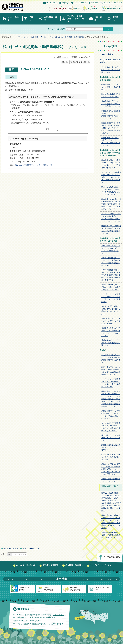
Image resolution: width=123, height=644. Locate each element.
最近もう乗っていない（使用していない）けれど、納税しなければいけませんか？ (111, 142)
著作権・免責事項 (50, 565)
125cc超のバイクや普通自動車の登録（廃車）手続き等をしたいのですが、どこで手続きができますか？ (111, 177)
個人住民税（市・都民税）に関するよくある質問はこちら (111, 70)
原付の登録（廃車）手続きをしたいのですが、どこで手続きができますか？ (111, 249)
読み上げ (95, 3)
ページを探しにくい (56, 105)
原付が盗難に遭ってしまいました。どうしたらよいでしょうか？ (111, 321)
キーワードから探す (56, 29)
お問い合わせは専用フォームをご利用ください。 (35, 165)
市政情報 (115, 18)
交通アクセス (58, 615)
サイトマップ (52, 3)
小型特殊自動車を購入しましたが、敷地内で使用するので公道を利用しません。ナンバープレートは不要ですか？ (111, 275)
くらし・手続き (13, 18)
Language (65, 3)
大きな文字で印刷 (78, 62)
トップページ (20, 37)
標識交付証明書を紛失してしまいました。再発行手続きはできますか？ (111, 287)
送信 (47, 129)
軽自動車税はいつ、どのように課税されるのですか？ (111, 87)
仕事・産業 (98, 18)
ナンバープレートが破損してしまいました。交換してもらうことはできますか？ (111, 298)
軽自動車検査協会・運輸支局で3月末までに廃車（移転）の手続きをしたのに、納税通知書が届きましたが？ (111, 128)
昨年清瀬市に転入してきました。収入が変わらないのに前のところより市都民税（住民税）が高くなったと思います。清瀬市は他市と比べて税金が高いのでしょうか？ (111, 399)
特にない (17, 105)
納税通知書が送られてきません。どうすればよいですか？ (111, 447)
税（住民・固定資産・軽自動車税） (70, 37)
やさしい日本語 (80, 3)
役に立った (18, 115)
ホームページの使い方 (26, 565)
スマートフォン (20, 554)
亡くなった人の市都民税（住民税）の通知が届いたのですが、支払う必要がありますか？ (111, 383)
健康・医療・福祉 (50, 18)
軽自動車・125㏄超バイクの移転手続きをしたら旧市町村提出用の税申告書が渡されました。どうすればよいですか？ (111, 204)
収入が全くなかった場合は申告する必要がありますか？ (111, 438)
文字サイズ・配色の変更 (113, 3)
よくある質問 (33, 37)
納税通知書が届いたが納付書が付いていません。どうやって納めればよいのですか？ (111, 415)
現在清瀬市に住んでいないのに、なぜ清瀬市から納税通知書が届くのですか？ (111, 359)
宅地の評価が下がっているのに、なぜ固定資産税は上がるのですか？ (111, 535)
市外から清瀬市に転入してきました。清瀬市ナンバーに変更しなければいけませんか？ (111, 262)
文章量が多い (15, 108)
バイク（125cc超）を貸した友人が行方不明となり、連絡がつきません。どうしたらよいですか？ (111, 218)
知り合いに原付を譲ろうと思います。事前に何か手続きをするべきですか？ (111, 310)
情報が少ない (75, 105)
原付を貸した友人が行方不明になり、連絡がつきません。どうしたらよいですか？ (111, 332)
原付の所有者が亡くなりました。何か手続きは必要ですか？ (111, 343)
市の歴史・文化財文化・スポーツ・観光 (75, 19)
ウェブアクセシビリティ (101, 565)
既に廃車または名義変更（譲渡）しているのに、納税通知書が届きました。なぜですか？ (111, 115)
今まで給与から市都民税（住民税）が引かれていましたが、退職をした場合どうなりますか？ (111, 427)
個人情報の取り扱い (74, 565)
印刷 (63, 62)
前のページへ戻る (11, 549)
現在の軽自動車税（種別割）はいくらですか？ (111, 95)
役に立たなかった (35, 115)
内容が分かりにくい (34, 105)
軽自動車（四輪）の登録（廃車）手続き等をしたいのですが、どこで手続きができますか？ (111, 164)
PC (9, 554)
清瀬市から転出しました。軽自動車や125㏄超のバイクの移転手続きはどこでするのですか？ (111, 191)
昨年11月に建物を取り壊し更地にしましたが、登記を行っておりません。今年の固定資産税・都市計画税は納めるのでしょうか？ (111, 522)
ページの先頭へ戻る (111, 557)
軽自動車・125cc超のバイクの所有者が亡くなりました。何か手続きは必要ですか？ (111, 230)
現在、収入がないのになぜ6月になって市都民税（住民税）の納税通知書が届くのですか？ (111, 371)
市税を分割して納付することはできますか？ (111, 480)
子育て (31, 18)
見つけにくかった (41, 123)
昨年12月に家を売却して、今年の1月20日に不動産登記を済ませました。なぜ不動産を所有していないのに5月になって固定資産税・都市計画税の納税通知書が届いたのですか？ (111, 502)
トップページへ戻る (31, 549)
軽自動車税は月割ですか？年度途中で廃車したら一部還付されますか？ (111, 104)
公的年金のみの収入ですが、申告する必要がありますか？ (111, 457)
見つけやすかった (21, 123)
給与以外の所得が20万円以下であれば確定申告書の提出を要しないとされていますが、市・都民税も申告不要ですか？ (111, 469)
